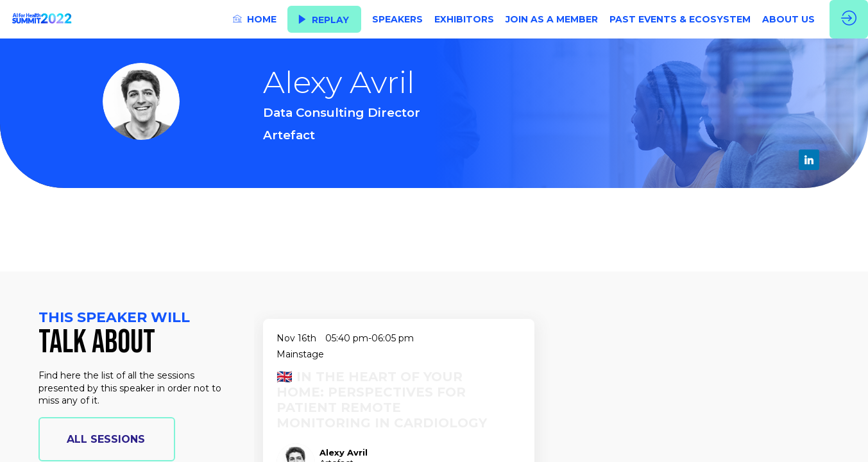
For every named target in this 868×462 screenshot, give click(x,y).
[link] (255, 19)
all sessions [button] (106, 439)
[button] (324, 20)
